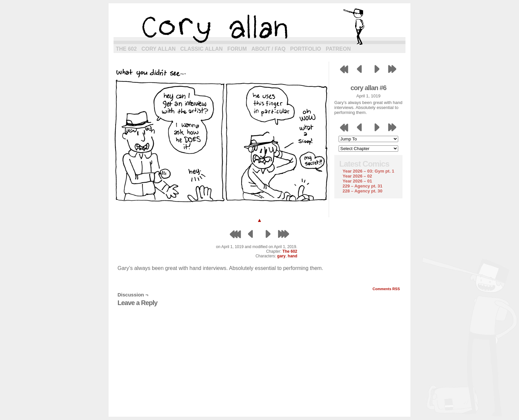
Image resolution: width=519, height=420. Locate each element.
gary (281, 256)
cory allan (259, 26)
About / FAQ (269, 49)
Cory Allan (158, 49)
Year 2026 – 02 (357, 176)
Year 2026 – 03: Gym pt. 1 (368, 171)
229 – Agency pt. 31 (362, 186)
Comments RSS (386, 289)
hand (292, 256)
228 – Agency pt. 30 (362, 191)
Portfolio (306, 49)
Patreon (338, 49)
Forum (237, 49)
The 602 (126, 49)
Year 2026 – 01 (357, 181)
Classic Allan (202, 49)
